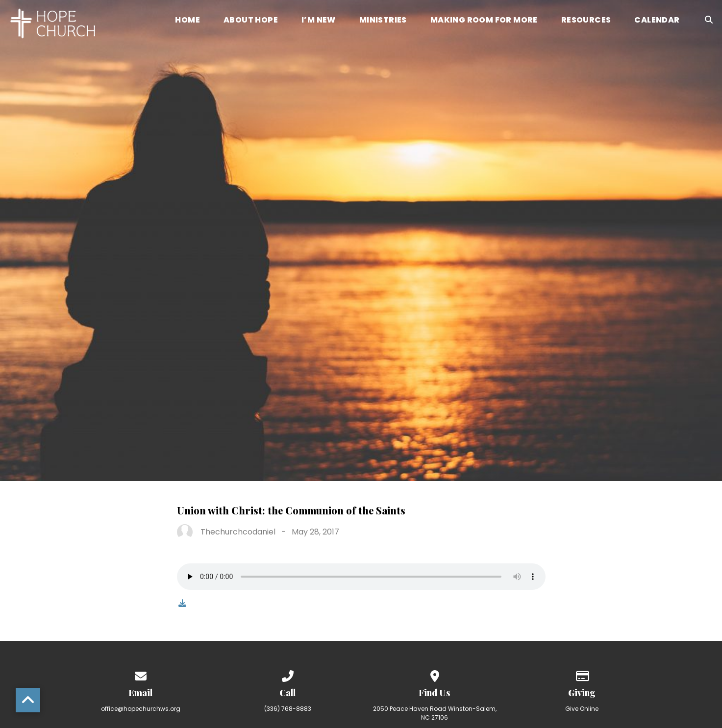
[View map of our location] (435, 674)
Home (187, 21)
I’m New (319, 21)
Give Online (582, 709)
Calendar (657, 21)
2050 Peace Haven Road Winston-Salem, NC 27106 (435, 713)
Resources (586, 21)
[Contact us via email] (141, 674)
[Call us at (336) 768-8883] (288, 674)
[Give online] (582, 674)
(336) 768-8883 (288, 709)
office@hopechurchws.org (141, 709)
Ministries (383, 21)
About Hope (251, 21)
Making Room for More (484, 21)
